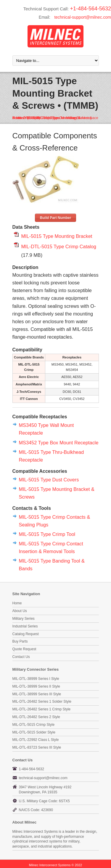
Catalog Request (26, 634)
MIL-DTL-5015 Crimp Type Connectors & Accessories (47, 118)
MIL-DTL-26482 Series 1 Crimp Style (42, 709)
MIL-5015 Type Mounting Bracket (57, 236)
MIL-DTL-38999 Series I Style (36, 679)
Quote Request (24, 649)
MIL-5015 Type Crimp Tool (47, 534)
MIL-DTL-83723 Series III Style (37, 747)
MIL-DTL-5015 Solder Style (34, 732)
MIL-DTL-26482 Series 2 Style (36, 717)
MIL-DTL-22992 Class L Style (36, 740)
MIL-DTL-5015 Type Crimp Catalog (59, 246)
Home (17, 603)
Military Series (24, 619)
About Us (20, 611)
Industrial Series (25, 626)
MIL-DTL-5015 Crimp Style (34, 725)
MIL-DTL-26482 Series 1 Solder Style (42, 702)
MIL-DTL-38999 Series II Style (36, 686)
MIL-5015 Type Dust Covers (49, 480)
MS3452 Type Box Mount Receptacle (59, 443)
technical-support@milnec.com (83, 17)
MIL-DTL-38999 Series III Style (37, 694)
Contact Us (21, 657)
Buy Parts (20, 641)
